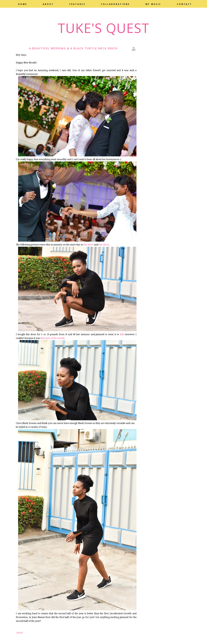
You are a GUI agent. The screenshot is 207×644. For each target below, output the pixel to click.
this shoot (89, 245)
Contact (184, 4)
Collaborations (115, 4)
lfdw (122, 334)
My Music (153, 4)
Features (77, 4)
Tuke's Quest (103, 28)
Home (23, 4)
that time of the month (53, 338)
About (48, 4)
